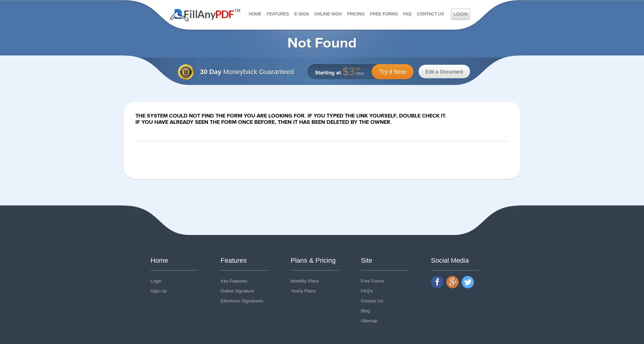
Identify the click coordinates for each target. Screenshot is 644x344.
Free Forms (384, 14)
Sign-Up (159, 291)
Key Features (234, 281)
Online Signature (237, 291)
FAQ (407, 14)
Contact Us (431, 14)
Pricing (356, 14)
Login (461, 14)
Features (278, 14)
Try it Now (393, 72)
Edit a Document (444, 72)
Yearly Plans (303, 291)
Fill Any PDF (205, 15)
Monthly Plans (305, 281)
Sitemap (369, 321)
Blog (365, 311)
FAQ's (367, 291)
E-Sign (302, 14)
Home (255, 14)
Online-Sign (328, 14)
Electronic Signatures (242, 301)
